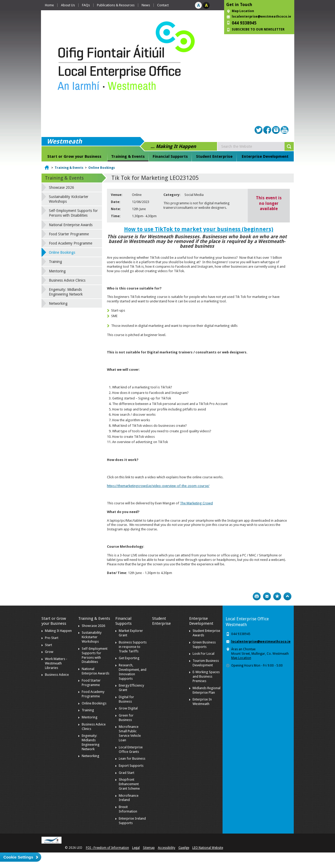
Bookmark (277, 596)
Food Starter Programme (69, 234)
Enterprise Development (265, 156)
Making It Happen (58, 631)
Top (287, 596)
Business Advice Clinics (67, 280)
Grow (49, 652)
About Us (68, 5)
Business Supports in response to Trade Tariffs (133, 647)
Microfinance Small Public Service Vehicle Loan (130, 733)
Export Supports (131, 766)
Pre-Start (52, 638)
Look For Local (203, 654)
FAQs (86, 5)
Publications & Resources (116, 5)
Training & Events (128, 156)
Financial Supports (170, 156)
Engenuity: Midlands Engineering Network (66, 292)
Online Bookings (102, 168)
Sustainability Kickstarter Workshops (69, 199)
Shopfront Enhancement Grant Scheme (129, 784)
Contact (163, 5)
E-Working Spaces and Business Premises (206, 676)
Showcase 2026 (61, 187)
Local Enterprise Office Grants (131, 749)
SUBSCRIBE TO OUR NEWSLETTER (258, 29)
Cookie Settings (18, 857)
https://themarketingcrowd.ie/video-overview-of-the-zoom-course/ (158, 486)
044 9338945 (244, 23)
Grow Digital (128, 708)
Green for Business (126, 718)
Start (48, 645)
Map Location (243, 11)
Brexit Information (128, 809)
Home (49, 5)
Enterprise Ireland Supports (132, 821)
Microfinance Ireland (129, 798)
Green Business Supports (204, 644)
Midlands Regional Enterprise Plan (207, 690)
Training (55, 262)
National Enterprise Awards (71, 225)
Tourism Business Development (206, 663)
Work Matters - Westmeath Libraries (56, 663)
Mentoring (57, 271)
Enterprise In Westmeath (202, 702)
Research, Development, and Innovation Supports (133, 672)
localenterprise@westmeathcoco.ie (261, 17)
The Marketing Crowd (196, 503)
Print (257, 596)
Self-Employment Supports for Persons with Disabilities (73, 213)
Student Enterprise (214, 156)
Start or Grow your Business (74, 156)
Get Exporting (129, 658)
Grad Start (127, 773)
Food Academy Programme (71, 243)
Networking (58, 303)
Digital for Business (126, 699)
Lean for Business (132, 758)
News (146, 5)
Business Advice (57, 675)
